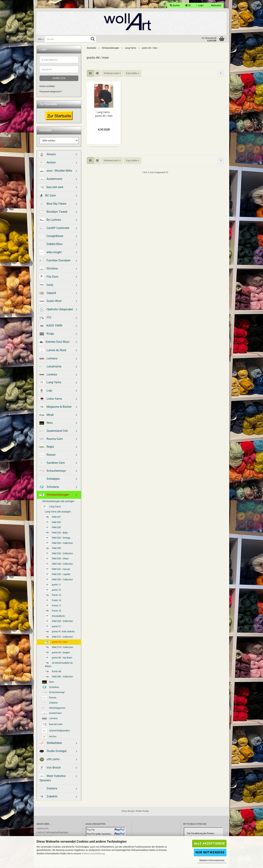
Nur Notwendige (210, 852)
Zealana (50, 704)
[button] (188, 5)
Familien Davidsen (55, 262)
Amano (48, 156)
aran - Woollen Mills (56, 172)
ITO (45, 319)
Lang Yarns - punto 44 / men (104, 115)
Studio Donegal (53, 752)
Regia (47, 448)
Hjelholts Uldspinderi (56, 311)
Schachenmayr (53, 472)
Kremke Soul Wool (54, 343)
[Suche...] (41, 39)
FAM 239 (53, 549)
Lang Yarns (50, 383)
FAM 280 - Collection (59, 678)
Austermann (51, 180)
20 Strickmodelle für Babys (59, 666)
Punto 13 (53, 601)
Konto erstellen (47, 87)
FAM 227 (53, 518)
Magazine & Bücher (56, 408)
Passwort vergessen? (51, 92)
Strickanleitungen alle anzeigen (58, 502)
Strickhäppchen (54, 709)
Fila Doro (49, 278)
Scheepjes (50, 480)
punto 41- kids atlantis (60, 633)
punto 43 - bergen (57, 653)
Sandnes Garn (52, 464)
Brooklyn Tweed (53, 213)
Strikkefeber (51, 744)
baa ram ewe (51, 188)
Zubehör (48, 797)
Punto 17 (53, 607)
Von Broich (50, 769)
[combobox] (112, 74)
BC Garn (48, 197)
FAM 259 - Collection (59, 581)
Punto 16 (53, 596)
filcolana (49, 269)
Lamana (48, 359)
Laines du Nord (53, 351)
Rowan (47, 456)
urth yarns (49, 760)
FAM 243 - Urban (57, 560)
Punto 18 (53, 612)
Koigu (47, 335)
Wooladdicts (55, 617)
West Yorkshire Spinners (53, 779)
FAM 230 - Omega (58, 539)
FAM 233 (53, 528)
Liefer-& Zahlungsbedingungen (52, 833)
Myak (47, 416)
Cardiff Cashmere (54, 229)
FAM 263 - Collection (59, 622)
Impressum (42, 829)
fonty (46, 286)
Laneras (48, 375)
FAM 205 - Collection (59, 544)
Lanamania (50, 367)
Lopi (46, 392)
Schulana (49, 488)
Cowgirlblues (51, 237)
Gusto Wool (50, 302)
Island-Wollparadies (56, 732)
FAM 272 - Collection (59, 638)
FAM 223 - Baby (56, 534)
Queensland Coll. (54, 432)
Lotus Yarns (51, 400)
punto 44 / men (56, 643)
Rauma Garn (51, 440)
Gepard (48, 294)
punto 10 (53, 591)
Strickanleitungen (54, 496)
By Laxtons (50, 221)
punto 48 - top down (59, 659)
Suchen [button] (175, 5)
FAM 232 (53, 523)
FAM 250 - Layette (58, 575)
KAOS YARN (51, 327)
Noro (46, 424)
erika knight (50, 253)
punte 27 (53, 628)
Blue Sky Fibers (53, 205)
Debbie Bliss (51, 245)
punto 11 (53, 586)
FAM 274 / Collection (59, 648)
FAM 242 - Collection (59, 555)
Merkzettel (215, 5)
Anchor (48, 164)
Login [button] (200, 5)
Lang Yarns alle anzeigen (58, 513)
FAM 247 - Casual (57, 570)
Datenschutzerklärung (93, 853)
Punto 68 (53, 672)
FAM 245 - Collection (59, 565)
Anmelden (59, 79)
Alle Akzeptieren (209, 843)
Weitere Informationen (212, 860)
